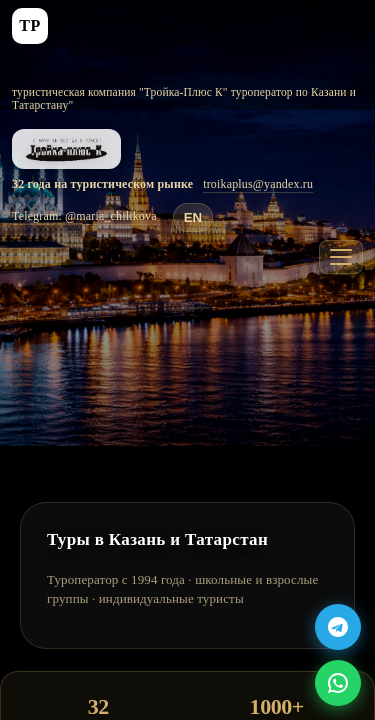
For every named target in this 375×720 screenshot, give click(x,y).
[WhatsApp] (338, 683)
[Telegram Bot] (338, 627)
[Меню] (341, 257)
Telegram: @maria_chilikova (84, 216)
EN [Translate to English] (193, 217)
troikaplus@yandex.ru (258, 184)
